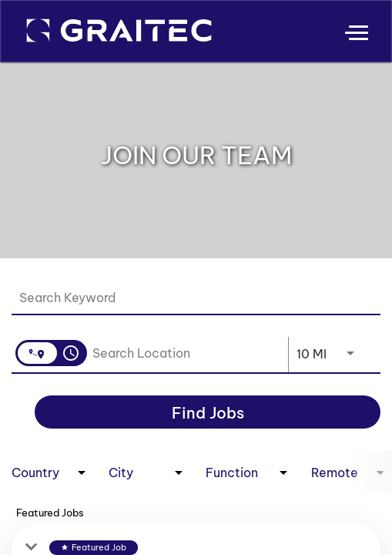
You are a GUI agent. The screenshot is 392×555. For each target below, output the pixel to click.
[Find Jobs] (208, 412)
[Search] (208, 412)
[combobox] (188, 297)
